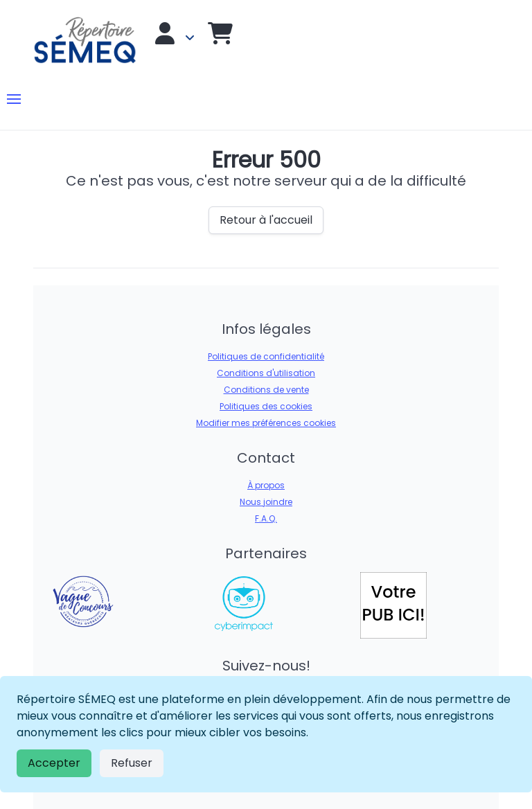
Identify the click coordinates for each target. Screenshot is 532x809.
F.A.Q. (266, 518)
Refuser (132, 763)
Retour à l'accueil (266, 220)
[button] (14, 99)
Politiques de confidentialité (266, 356)
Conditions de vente (266, 390)
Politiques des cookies (266, 406)
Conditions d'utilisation (266, 373)
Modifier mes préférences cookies (266, 423)
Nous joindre (266, 502)
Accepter (54, 763)
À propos (266, 485)
